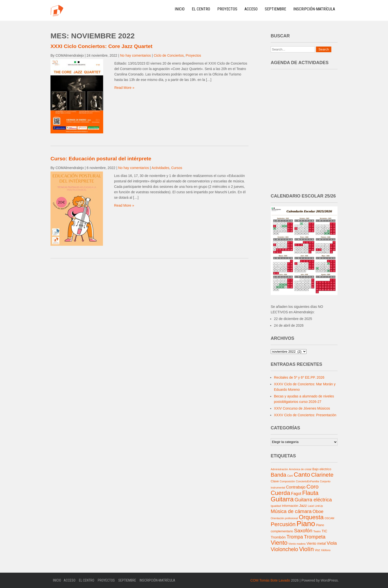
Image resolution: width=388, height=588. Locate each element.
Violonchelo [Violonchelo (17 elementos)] (284, 549)
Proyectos (227, 9)
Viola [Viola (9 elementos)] (332, 543)
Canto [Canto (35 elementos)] (302, 475)
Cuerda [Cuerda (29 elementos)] (280, 493)
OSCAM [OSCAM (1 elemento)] (329, 518)
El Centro (201, 9)
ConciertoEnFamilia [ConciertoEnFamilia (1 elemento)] (307, 481)
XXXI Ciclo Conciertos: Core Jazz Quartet (101, 46)
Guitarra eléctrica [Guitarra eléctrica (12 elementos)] (313, 500)
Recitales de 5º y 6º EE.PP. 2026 (299, 377)
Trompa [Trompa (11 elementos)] (295, 537)
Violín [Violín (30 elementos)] (306, 549)
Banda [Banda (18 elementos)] (279, 475)
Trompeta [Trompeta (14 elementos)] (315, 537)
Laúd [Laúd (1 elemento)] (311, 506)
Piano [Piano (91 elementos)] (306, 524)
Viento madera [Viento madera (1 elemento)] (297, 544)
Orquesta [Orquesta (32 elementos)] (311, 517)
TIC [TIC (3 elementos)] (325, 531)
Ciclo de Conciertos (169, 55)
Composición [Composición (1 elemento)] (287, 481)
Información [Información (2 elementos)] (290, 506)
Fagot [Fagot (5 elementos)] (296, 493)
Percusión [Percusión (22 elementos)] (283, 524)
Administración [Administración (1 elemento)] (279, 469)
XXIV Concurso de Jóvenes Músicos (302, 408)
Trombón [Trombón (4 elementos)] (278, 537)
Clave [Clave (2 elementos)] (275, 481)
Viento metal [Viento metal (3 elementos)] (316, 543)
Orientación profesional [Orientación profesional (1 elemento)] (284, 518)
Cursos (177, 168)
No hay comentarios (135, 55)
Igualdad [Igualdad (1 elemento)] (276, 506)
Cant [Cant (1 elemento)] (290, 476)
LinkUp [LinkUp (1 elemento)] (319, 506)
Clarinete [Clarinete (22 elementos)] (322, 475)
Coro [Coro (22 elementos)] (312, 487)
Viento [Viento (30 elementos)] (279, 543)
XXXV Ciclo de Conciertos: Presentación (305, 415)
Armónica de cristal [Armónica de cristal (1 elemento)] (300, 469)
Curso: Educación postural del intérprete (101, 159)
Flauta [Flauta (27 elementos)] (310, 493)
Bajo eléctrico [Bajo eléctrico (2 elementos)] (322, 469)
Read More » (124, 88)
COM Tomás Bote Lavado (270, 580)
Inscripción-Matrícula (314, 9)
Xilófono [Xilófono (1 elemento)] (326, 550)
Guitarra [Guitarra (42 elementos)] (282, 499)
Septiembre (275, 9)
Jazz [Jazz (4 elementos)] (303, 505)
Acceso (251, 9)
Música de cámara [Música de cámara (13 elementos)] (291, 511)
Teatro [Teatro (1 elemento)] (317, 531)
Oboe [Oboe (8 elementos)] (318, 512)
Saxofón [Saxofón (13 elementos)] (303, 531)
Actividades (161, 168)
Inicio (180, 9)
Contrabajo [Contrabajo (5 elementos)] (296, 487)
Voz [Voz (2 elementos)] (317, 550)
